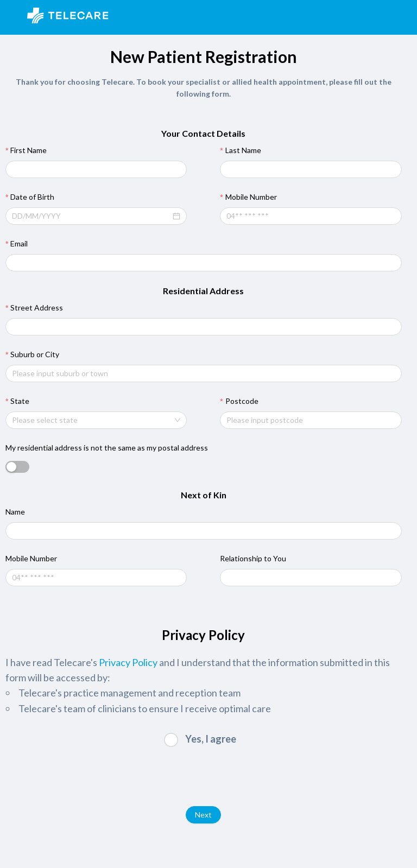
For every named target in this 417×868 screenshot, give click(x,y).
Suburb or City (35, 354)
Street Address (37, 308)
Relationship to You (253, 558)
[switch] (17, 467)
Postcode (242, 401)
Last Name (243, 150)
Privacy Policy (128, 662)
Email (19, 243)
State (20, 401)
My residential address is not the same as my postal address (107, 448)
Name (15, 512)
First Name (29, 150)
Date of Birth (32, 197)
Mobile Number (251, 197)
